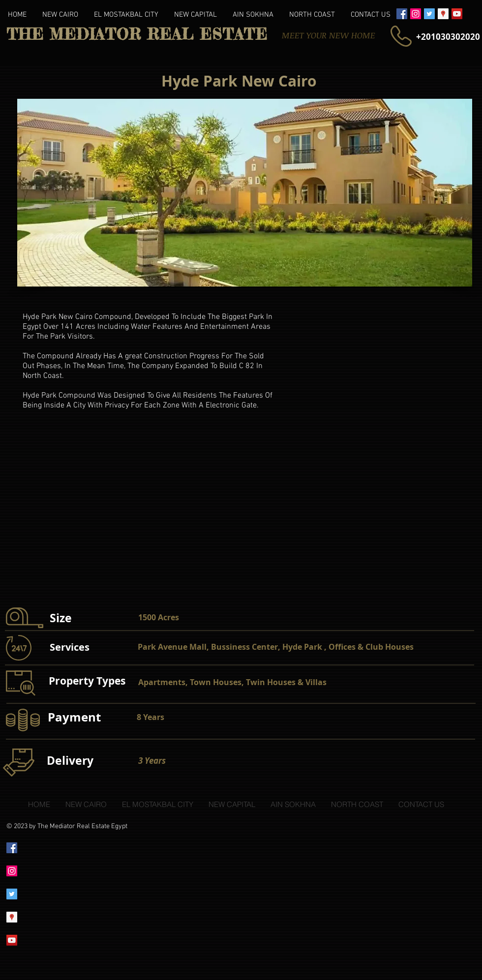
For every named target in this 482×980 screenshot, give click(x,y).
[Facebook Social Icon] (402, 14)
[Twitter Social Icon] (429, 14)
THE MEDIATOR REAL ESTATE (137, 34)
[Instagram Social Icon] (416, 14)
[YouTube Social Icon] (457, 14)
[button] (245, 193)
